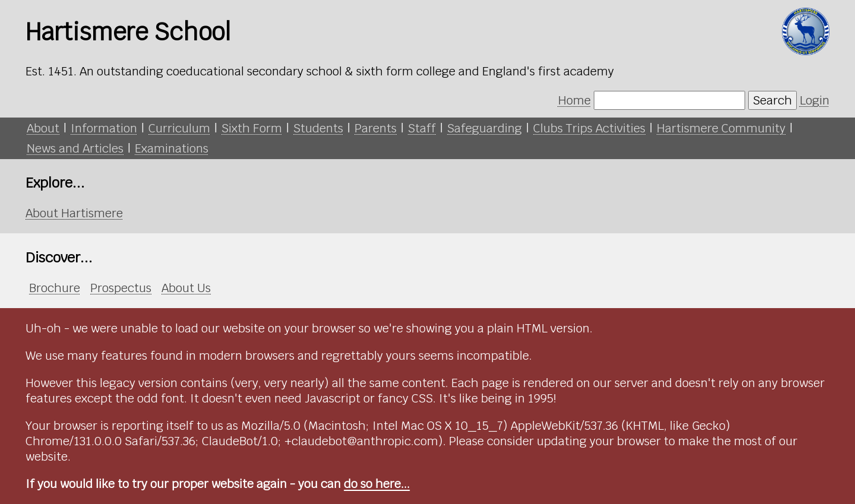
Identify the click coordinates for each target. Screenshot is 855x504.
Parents (376, 128)
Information (104, 128)
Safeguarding (484, 128)
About (43, 128)
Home (574, 100)
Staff (422, 128)
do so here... (377, 484)
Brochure (55, 288)
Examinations (172, 148)
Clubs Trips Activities (589, 128)
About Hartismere (74, 213)
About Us (186, 288)
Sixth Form (252, 128)
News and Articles (75, 148)
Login (815, 100)
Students (318, 128)
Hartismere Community (721, 128)
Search (772, 100)
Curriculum (179, 128)
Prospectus (121, 288)
